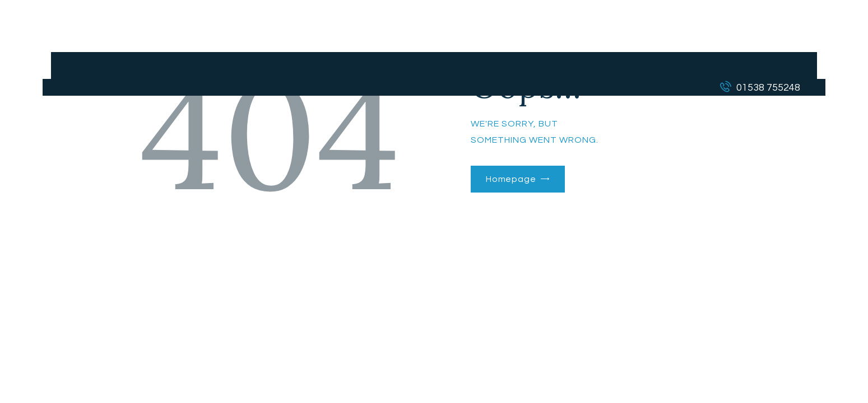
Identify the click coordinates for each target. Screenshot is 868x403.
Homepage (511, 179)
